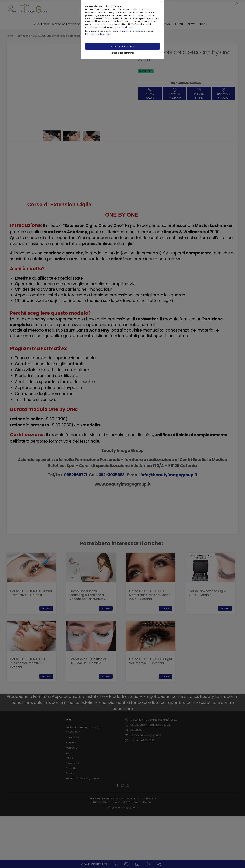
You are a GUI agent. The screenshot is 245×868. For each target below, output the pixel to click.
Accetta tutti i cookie (122, 46)
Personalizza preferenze (123, 53)
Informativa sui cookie (130, 31)
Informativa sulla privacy (98, 34)
